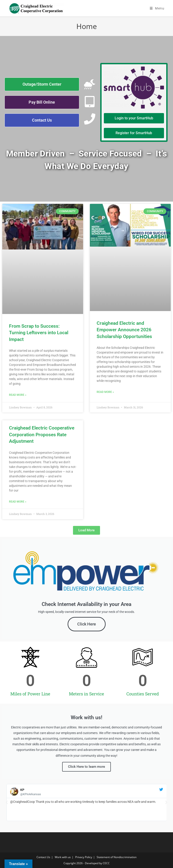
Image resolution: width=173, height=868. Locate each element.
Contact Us (43, 857)
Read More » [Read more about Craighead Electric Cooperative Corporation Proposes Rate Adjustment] (18, 502)
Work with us (63, 857)
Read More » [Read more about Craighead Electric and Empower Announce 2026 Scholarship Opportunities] (105, 392)
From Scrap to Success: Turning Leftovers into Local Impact (39, 333)
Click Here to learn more (86, 767)
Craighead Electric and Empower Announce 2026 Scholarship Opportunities (124, 330)
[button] (86, 530)
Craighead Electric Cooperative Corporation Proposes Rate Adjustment (42, 435)
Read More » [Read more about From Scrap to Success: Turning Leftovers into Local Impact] (18, 395)
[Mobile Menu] (157, 8)
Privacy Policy (84, 857)
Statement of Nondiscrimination (117, 857)
